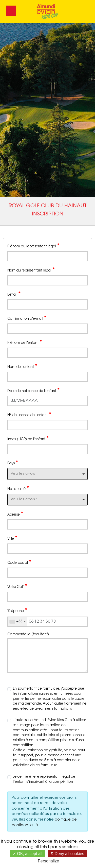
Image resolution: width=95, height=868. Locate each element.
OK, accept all (27, 854)
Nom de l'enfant (22, 367)
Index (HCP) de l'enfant (28, 439)
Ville (12, 538)
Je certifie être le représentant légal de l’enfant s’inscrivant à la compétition (44, 779)
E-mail (14, 294)
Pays (13, 463)
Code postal (19, 563)
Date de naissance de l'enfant (33, 391)
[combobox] (48, 474)
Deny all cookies (67, 854)
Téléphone (17, 611)
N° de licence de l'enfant (29, 415)
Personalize (48, 861)
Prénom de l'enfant (25, 343)
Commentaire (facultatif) (28, 634)
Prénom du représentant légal (33, 246)
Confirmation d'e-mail (27, 318)
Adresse (15, 514)
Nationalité (18, 489)
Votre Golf (17, 587)
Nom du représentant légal (31, 270)
